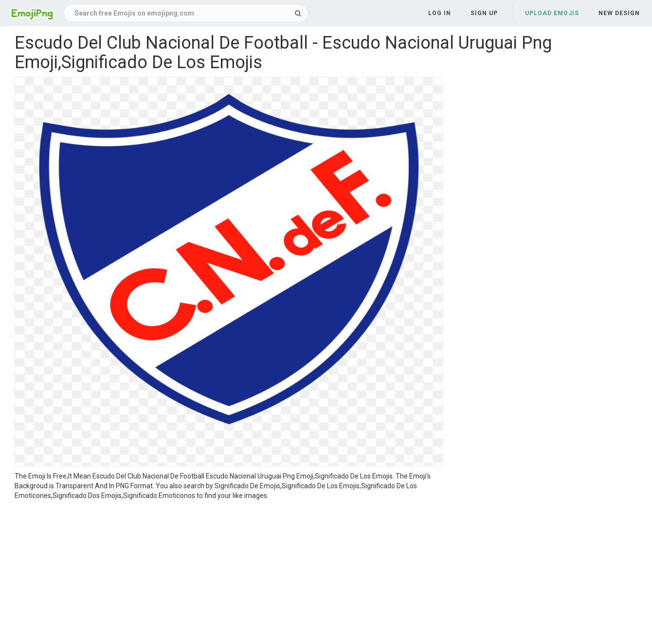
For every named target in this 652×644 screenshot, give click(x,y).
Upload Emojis (552, 13)
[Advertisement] (229, 573)
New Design (619, 13)
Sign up (484, 13)
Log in (440, 13)
